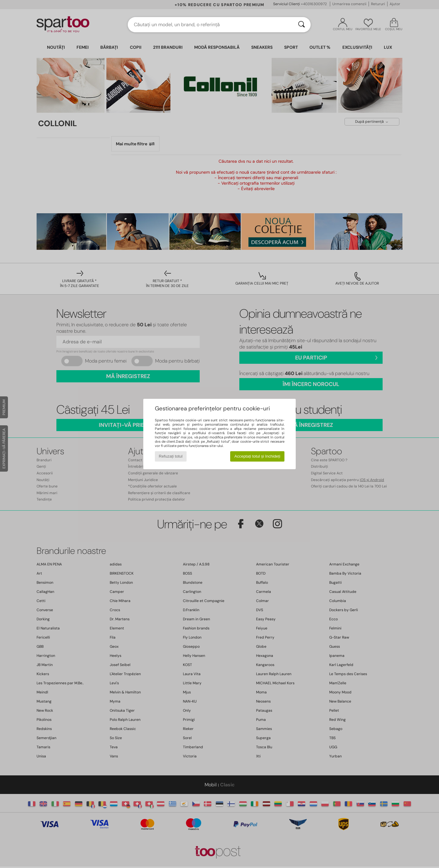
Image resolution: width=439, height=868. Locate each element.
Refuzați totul (171, 456)
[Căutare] (302, 25)
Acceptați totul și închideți (257, 456)
